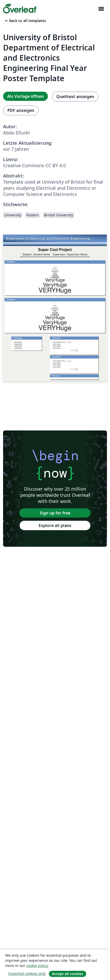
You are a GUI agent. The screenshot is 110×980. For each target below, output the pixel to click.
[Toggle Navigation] (101, 9)
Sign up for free (55, 513)
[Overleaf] (20, 9)
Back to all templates (25, 21)
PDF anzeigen (21, 110)
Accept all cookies (68, 974)
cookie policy (37, 966)
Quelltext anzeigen (75, 97)
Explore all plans (55, 525)
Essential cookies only (27, 973)
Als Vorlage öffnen (25, 96)
